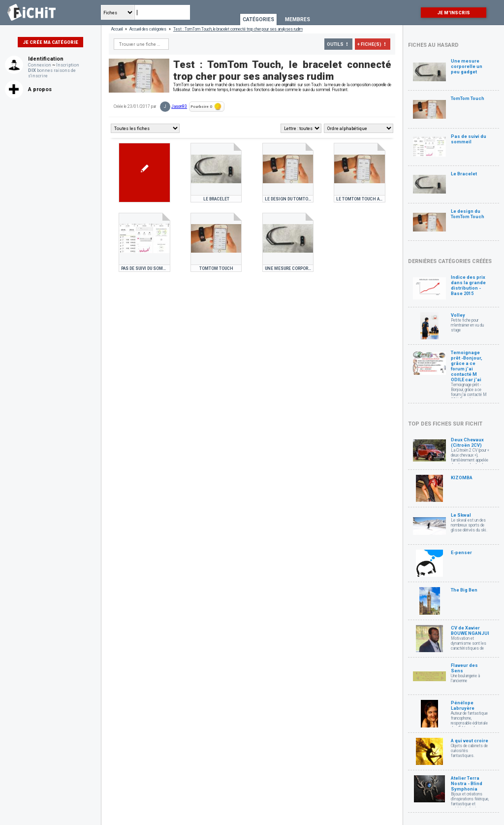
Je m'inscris (454, 13)
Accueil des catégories (148, 29)
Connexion (40, 65)
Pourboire (206, 107)
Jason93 (179, 106)
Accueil (117, 29)
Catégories (258, 19)
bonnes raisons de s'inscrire (52, 73)
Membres (298, 19)
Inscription (68, 65)
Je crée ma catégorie (50, 42)
